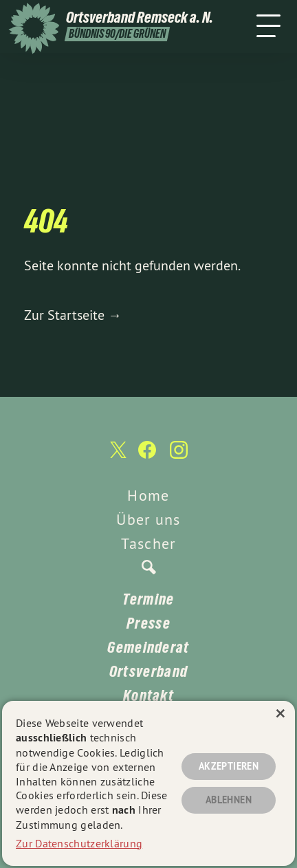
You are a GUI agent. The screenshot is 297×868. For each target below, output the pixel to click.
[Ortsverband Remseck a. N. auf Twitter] (117, 456)
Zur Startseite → (73, 315)
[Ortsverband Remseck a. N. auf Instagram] (179, 457)
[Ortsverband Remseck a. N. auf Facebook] (147, 457)
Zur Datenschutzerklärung (79, 843)
